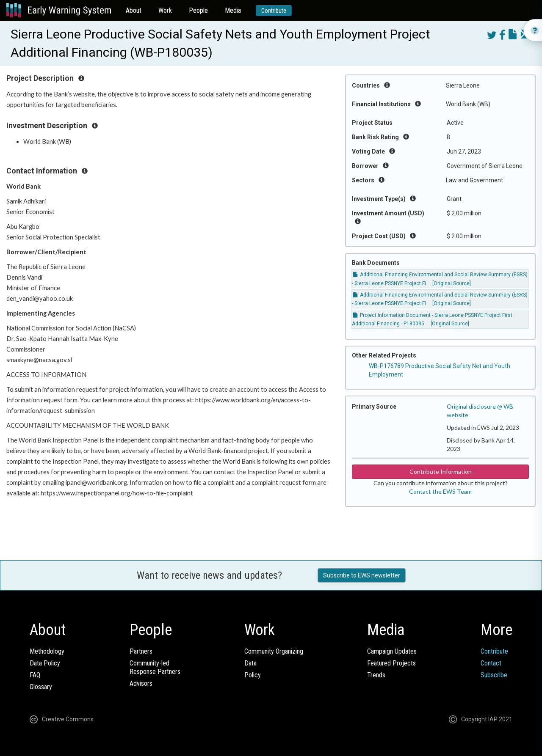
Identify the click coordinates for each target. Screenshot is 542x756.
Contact (491, 663)
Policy (253, 675)
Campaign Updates (392, 651)
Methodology (47, 651)
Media (233, 10)
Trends (376, 675)
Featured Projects (391, 663)
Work (165, 10)
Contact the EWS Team (440, 491)
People (198, 10)
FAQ (35, 675)
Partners (141, 651)
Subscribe (494, 675)
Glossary (41, 687)
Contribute (274, 11)
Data (250, 663)
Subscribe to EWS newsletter (362, 575)
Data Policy (45, 663)
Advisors (141, 683)
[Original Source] (452, 283)
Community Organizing (274, 651)
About (134, 10)
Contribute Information (441, 471)
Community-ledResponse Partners (155, 667)
